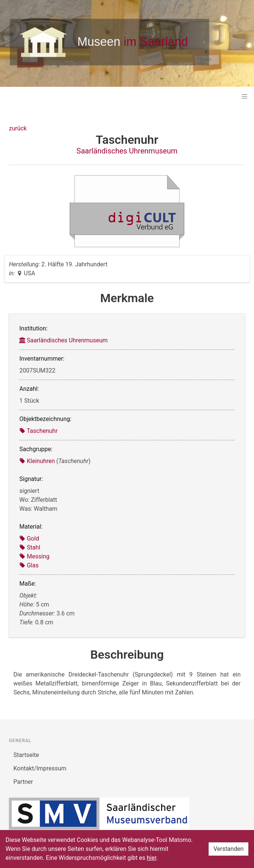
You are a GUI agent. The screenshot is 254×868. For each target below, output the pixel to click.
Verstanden (228, 849)
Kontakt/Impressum (40, 768)
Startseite (26, 755)
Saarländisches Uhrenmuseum (127, 151)
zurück (18, 128)
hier (152, 858)
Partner (23, 782)
